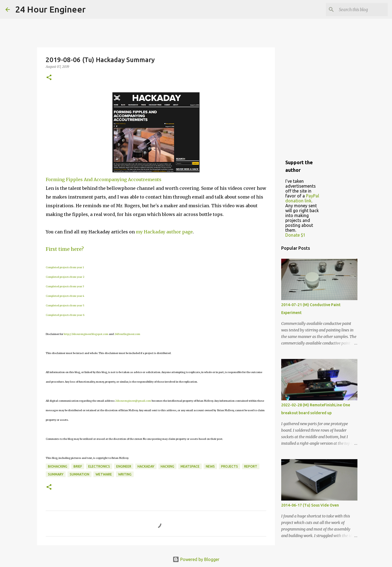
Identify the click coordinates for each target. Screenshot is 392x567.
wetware (104, 474)
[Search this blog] (359, 10)
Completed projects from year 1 (65, 267)
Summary (56, 474)
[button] (49, 78)
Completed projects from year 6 (65, 315)
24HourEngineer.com (127, 334)
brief (78, 466)
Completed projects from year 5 (65, 305)
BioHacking (58, 466)
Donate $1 (295, 235)
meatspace (190, 466)
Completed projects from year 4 (65, 296)
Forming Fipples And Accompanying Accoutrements (104, 179)
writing (125, 474)
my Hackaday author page (164, 232)
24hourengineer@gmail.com (133, 401)
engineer (124, 466)
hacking (167, 466)
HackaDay (146, 466)
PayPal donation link (302, 198)
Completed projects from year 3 (65, 286)
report (251, 466)
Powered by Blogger (196, 559)
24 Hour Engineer (50, 9)
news (210, 466)
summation (79, 474)
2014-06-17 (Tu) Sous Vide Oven (310, 505)
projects (229, 466)
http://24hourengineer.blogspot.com (86, 334)
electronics (99, 466)
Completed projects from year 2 (65, 277)
